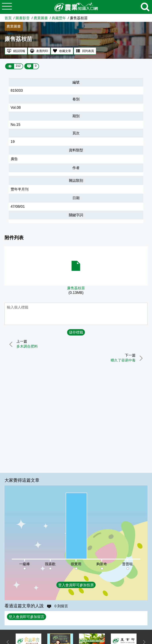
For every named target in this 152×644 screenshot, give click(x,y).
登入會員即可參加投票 (76, 585)
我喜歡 (50, 564)
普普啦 (127, 564)
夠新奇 (102, 564)
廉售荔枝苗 (76, 288)
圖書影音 (23, 18)
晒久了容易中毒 (122, 360)
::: (151, 16)
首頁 (8, 18)
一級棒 (25, 564)
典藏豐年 (59, 18)
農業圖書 (41, 18)
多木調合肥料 (28, 347)
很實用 (76, 564)
